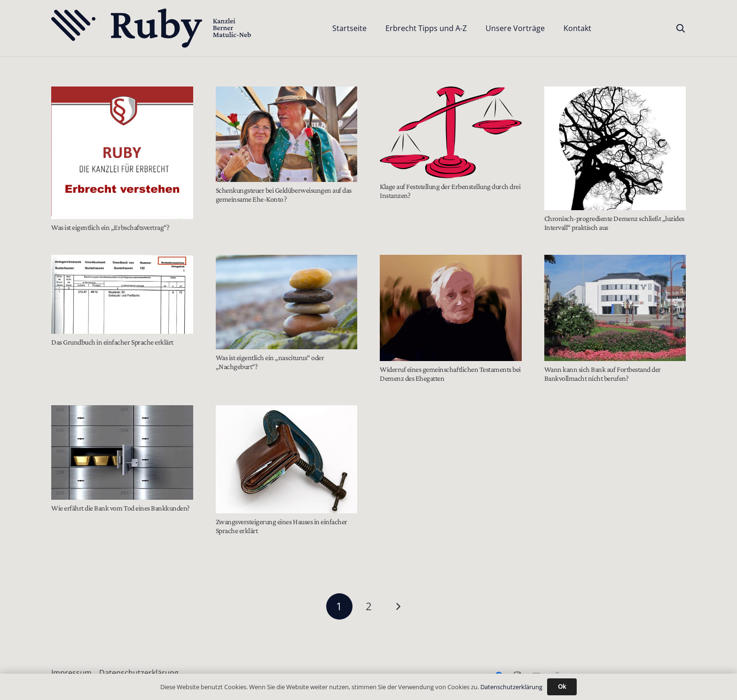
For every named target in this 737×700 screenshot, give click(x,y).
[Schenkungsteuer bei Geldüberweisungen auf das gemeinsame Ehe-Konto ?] (287, 134)
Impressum (71, 673)
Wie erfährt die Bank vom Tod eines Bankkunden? (121, 508)
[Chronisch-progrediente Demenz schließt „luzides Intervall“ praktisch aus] (615, 148)
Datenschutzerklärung (139, 673)
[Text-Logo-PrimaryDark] (152, 28)
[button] (681, 28)
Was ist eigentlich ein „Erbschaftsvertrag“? (110, 227)
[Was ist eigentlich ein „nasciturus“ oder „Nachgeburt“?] (287, 302)
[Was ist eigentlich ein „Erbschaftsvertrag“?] (122, 153)
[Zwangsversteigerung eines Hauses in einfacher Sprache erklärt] (287, 459)
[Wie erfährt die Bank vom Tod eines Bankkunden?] (122, 452)
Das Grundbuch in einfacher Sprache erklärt (112, 342)
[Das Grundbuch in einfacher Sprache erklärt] (122, 294)
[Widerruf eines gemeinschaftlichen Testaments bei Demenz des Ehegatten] (451, 308)
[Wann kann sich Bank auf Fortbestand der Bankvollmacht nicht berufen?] (615, 308)
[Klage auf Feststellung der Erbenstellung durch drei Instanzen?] (451, 132)
